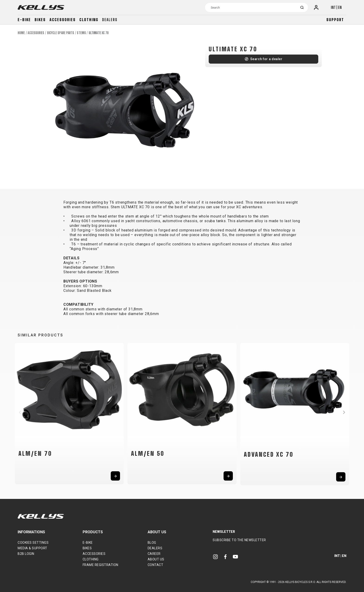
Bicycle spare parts (61, 33)
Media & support (32, 548)
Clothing (89, 20)
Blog (152, 543)
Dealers (110, 20)
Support (335, 20)
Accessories (63, 20)
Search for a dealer (266, 59)
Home (21, 33)
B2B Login (26, 554)
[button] (20, 412)
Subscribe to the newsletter (239, 540)
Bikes (40, 20)
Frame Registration (101, 565)
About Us (156, 559)
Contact (156, 565)
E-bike (24, 20)
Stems (81, 33)
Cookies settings (33, 543)
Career (154, 554)
